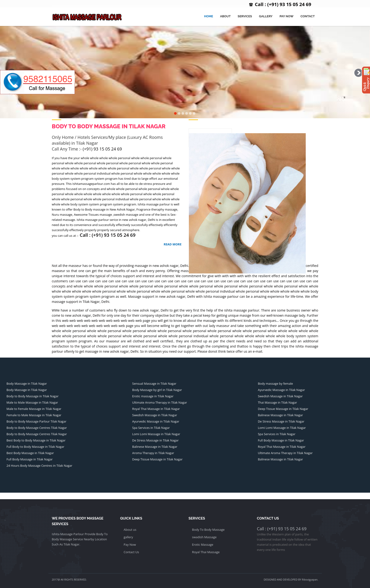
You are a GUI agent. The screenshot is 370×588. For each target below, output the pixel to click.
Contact (307, 16)
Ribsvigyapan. (310, 579)
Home (209, 16)
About (225, 16)
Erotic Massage (203, 545)
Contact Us (131, 552)
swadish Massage (204, 537)
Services (245, 16)
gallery (128, 537)
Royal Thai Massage (206, 552)
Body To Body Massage (208, 530)
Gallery (266, 16)
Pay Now (286, 16)
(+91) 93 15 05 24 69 (102, 149)
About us (130, 530)
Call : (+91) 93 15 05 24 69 (283, 4)
